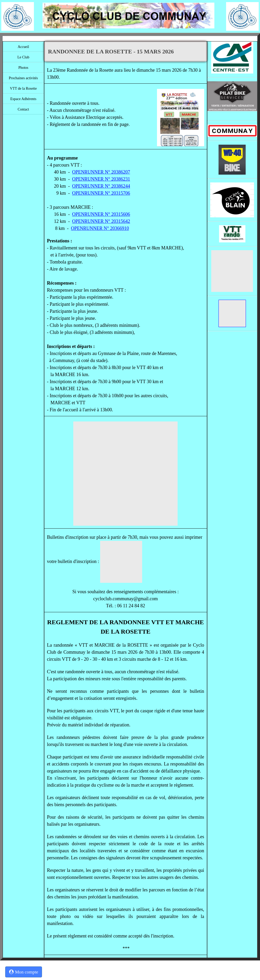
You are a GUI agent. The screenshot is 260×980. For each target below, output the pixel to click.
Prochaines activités (23, 78)
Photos (23, 68)
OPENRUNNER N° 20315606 (101, 214)
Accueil (23, 47)
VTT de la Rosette (23, 88)
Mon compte (24, 972)
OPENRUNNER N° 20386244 (101, 186)
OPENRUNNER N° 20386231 (101, 179)
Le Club (23, 57)
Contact (23, 109)
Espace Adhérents (23, 99)
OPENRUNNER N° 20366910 (100, 228)
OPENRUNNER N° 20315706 (101, 193)
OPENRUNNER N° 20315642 (101, 221)
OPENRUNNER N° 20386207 (101, 172)
